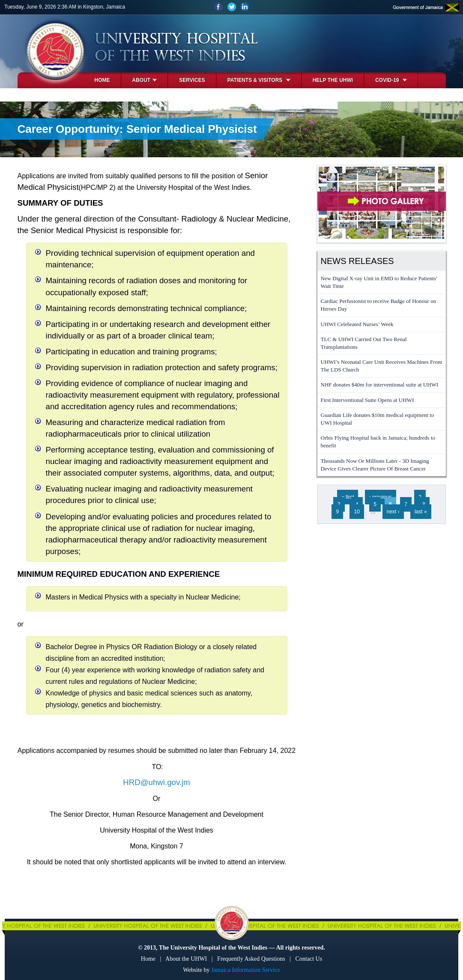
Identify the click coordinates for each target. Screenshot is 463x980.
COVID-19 (391, 80)
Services (192, 80)
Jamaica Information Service (246, 970)
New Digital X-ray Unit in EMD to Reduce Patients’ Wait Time (379, 282)
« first (348, 497)
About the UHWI (186, 959)
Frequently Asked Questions (251, 959)
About (145, 80)
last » (421, 512)
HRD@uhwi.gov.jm (156, 782)
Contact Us (309, 959)
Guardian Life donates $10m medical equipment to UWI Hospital (378, 419)
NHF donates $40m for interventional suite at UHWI (380, 385)
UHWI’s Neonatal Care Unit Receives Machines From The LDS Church (382, 366)
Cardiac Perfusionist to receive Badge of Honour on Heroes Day (379, 305)
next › (393, 512)
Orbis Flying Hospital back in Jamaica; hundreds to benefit (378, 442)
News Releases (357, 261)
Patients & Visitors (259, 80)
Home (102, 80)
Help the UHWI (333, 80)
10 (357, 512)
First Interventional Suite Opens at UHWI (367, 400)
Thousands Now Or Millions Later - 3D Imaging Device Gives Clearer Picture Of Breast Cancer (375, 465)
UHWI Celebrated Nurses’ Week (357, 324)
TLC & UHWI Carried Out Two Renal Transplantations (364, 343)
